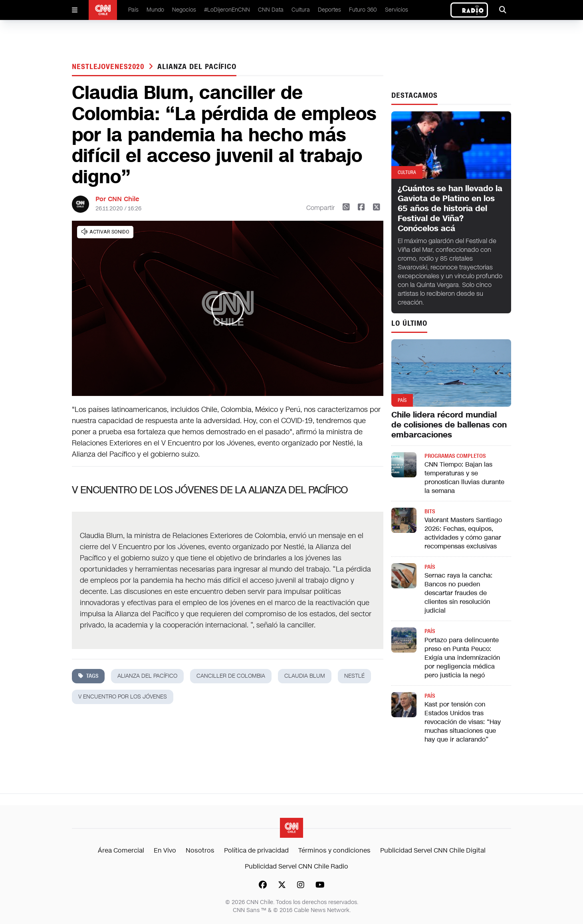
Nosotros (200, 850)
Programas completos (455, 456)
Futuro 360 (363, 10)
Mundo (155, 10)
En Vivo (165, 850)
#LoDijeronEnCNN (227, 10)
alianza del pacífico (197, 67)
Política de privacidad (256, 850)
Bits (430, 511)
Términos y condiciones (334, 850)
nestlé (354, 676)
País (133, 10)
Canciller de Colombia (231, 676)
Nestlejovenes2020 (109, 67)
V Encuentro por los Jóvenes (123, 697)
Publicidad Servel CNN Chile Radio (296, 866)
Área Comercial (121, 850)
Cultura (301, 10)
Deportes (329, 10)
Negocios (184, 10)
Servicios (397, 10)
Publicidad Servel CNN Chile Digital (433, 850)
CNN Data (271, 10)
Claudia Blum (305, 676)
